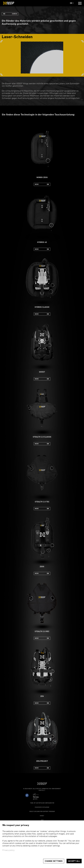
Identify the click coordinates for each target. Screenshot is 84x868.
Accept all (74, 861)
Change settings (54, 861)
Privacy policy (8, 850)
